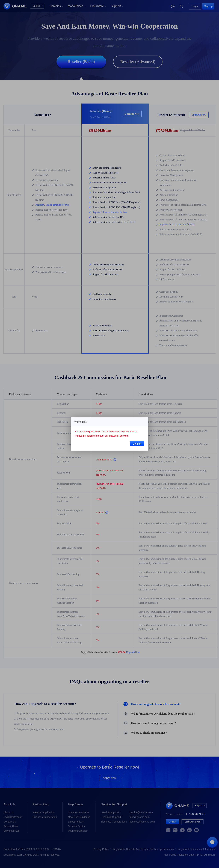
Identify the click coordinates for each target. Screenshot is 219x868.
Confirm (137, 444)
